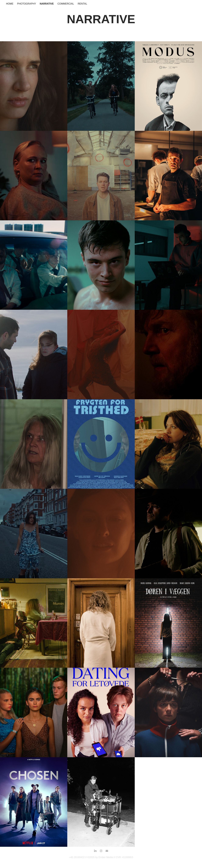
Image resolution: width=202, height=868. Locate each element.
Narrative (47, 4)
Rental (82, 4)
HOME (10, 4)
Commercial (66, 4)
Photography (26, 4)
